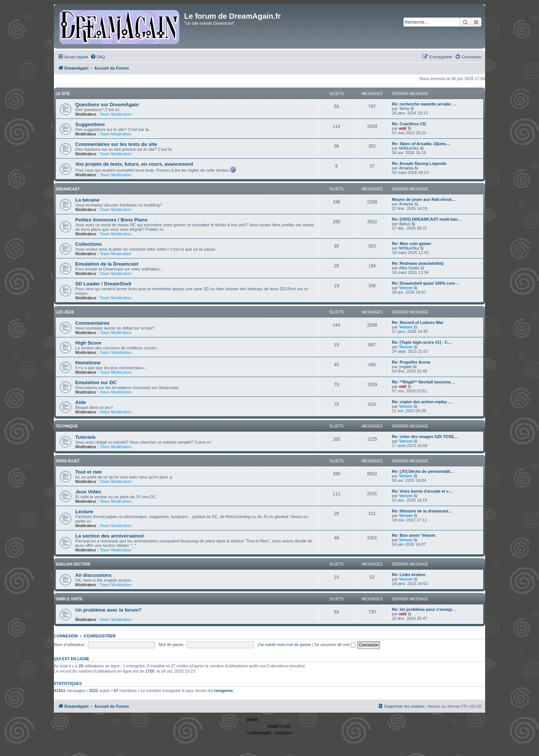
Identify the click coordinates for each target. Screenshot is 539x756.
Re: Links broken (409, 575)
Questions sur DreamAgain (107, 105)
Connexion (66, 636)
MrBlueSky (409, 148)
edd (403, 128)
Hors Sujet (68, 461)
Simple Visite (69, 599)
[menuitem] (98, 57)
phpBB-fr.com (279, 726)
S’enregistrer (100, 636)
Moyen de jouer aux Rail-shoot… (424, 199)
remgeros (223, 691)
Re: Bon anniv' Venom (414, 535)
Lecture (84, 512)
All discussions (93, 575)
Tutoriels (86, 437)
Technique (67, 426)
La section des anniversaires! (110, 536)
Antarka (406, 168)
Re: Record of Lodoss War (418, 322)
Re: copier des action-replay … (422, 402)
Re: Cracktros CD (409, 124)
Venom (406, 288)
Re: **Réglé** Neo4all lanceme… (423, 382)
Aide (81, 402)
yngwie (405, 367)
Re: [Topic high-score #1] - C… (422, 342)
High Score (88, 343)
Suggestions (90, 124)
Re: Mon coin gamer (412, 244)
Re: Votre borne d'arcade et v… (422, 491)
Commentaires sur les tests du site (116, 144)
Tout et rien (89, 472)
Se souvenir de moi (335, 645)
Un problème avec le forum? (108, 610)
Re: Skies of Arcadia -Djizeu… (421, 144)
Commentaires (92, 323)
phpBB (252, 720)
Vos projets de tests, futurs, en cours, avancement (134, 164)
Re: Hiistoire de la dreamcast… (422, 511)
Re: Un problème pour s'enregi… (424, 609)
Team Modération (115, 114)
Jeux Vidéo (88, 492)
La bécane (87, 200)
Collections (89, 244)
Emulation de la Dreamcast (107, 264)
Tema (404, 108)
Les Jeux (65, 312)
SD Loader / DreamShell (103, 284)
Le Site (63, 94)
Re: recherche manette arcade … (424, 104)
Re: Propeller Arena (411, 362)
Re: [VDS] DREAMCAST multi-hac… (427, 219)
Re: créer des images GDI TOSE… (425, 437)
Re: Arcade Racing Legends (419, 163)
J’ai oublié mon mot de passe (284, 645)
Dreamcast (68, 189)
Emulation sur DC (96, 382)
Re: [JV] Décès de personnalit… (423, 471)
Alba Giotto (409, 268)
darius (405, 224)
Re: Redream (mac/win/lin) (418, 263)
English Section (73, 564)
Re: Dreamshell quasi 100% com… (426, 283)
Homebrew (88, 363)
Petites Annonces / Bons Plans (111, 220)
